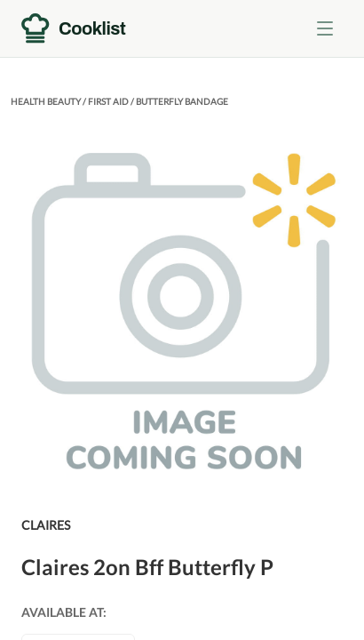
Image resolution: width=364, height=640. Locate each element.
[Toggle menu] (325, 28)
